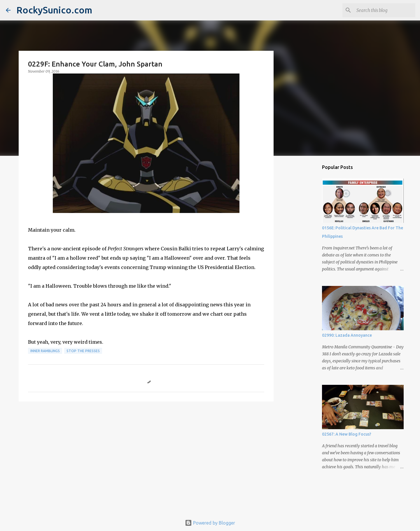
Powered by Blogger (210, 523)
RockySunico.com (54, 10)
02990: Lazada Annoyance (347, 335)
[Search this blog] (385, 10)
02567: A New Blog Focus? (347, 434)
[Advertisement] (146, 451)
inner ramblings (45, 351)
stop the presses (83, 351)
